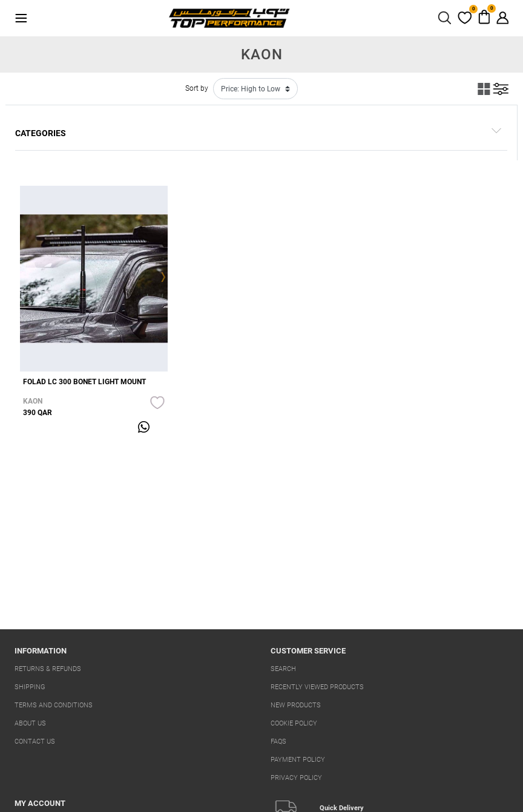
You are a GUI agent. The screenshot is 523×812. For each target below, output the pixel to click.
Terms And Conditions (54, 705)
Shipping (30, 687)
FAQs (278, 742)
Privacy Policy (296, 778)
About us (30, 723)
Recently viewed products (317, 687)
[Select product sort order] (255, 89)
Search (283, 669)
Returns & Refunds (48, 669)
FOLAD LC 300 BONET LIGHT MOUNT (84, 382)
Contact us (35, 742)
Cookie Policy (294, 723)
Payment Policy (298, 760)
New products (296, 705)
